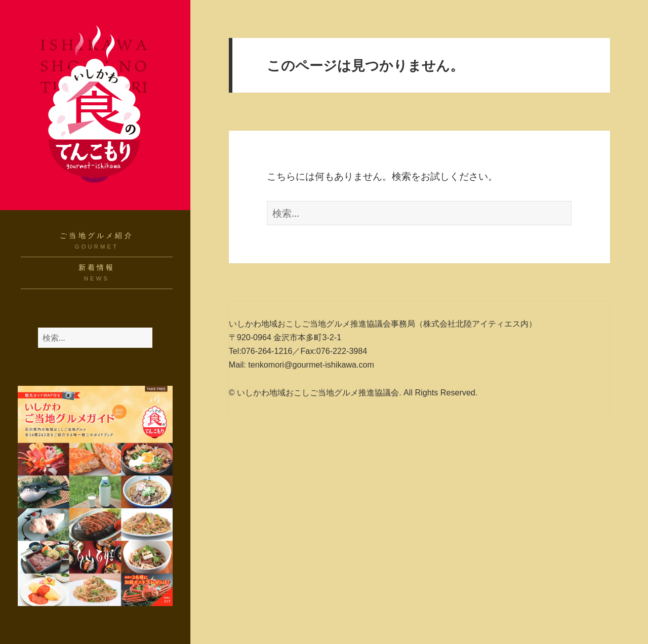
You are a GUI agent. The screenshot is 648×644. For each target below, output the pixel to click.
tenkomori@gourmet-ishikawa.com (311, 365)
